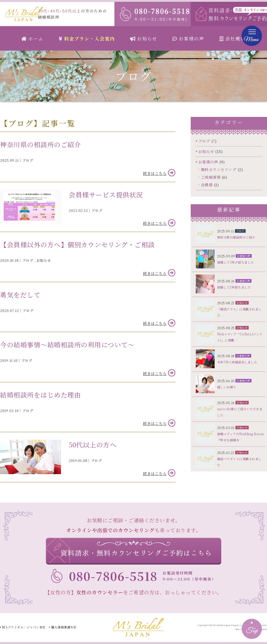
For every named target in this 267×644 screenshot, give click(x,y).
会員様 (207, 185)
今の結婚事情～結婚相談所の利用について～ (67, 345)
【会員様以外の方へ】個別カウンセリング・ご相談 (77, 244)
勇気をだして (20, 295)
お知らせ (144, 38)
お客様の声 (188, 38)
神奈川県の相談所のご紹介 (40, 144)
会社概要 (233, 38)
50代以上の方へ (93, 445)
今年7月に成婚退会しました (237, 362)
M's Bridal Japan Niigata (226, 625)
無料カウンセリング (219, 169)
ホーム (32, 38)
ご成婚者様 (211, 177)
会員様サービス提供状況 (106, 195)
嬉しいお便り (227, 387)
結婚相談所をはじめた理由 (40, 395)
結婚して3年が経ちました (236, 262)
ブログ (28, 160)
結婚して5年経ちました (234, 287)
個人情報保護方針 (64, 627)
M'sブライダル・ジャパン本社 (24, 627)
